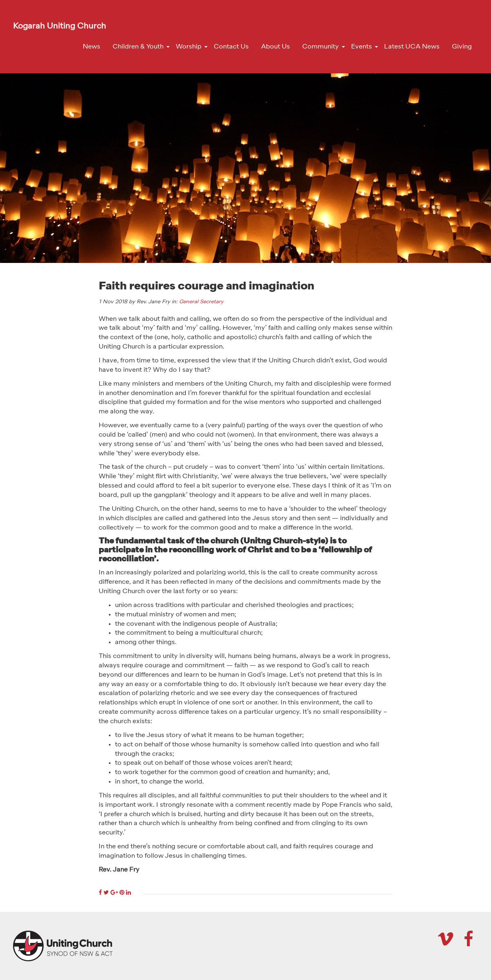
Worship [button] (189, 47)
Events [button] (362, 47)
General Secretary (201, 302)
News (92, 47)
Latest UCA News (412, 47)
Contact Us (231, 47)
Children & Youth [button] (138, 47)
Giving (462, 47)
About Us (275, 47)
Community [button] (321, 47)
